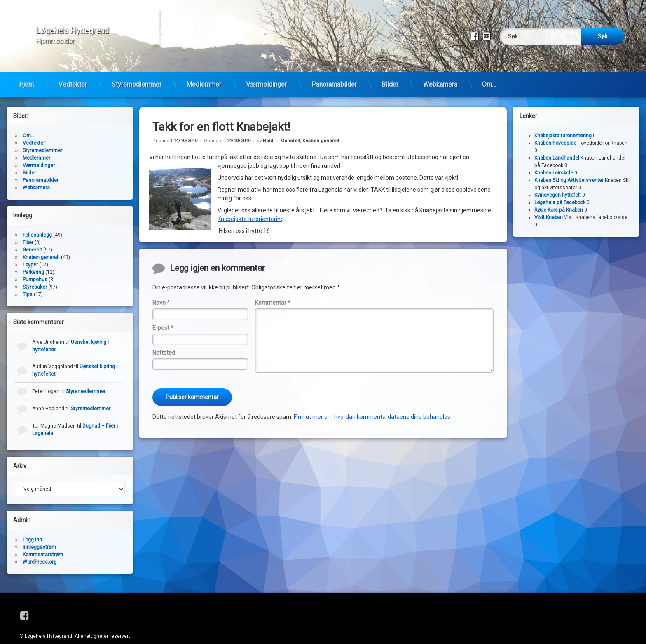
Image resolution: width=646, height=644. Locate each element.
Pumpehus (35, 267)
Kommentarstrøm (43, 542)
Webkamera (440, 72)
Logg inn (32, 527)
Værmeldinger (266, 72)
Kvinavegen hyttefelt (558, 183)
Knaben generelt (321, 128)
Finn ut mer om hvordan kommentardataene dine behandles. (373, 404)
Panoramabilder (334, 72)
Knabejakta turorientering (251, 207)
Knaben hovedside (555, 131)
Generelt (290, 128)
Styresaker (35, 275)
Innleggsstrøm (39, 535)
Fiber (28, 230)
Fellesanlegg (37, 223)
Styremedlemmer (137, 72)
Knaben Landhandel (557, 146)
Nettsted (164, 340)
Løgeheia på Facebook (560, 190)
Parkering (33, 260)
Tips (28, 282)
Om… (489, 72)
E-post (163, 315)
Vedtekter (73, 72)
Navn (161, 290)
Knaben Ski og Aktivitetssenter (569, 168)
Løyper (30, 252)
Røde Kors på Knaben (559, 197)
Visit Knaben (549, 205)
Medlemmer (204, 72)
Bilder (390, 72)
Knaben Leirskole (554, 160)
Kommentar (273, 290)
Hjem (26, 72)
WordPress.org (40, 550)
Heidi (269, 128)
